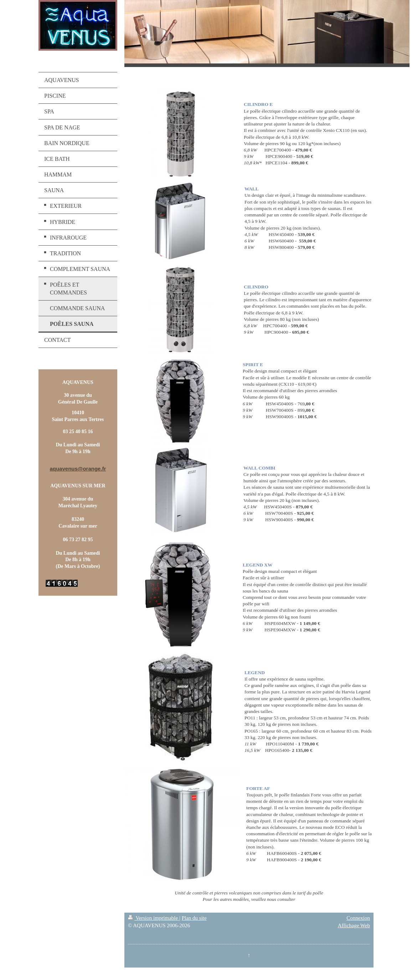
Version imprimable (154, 918)
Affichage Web (354, 925)
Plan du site (194, 918)
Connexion (358, 918)
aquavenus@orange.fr (78, 469)
